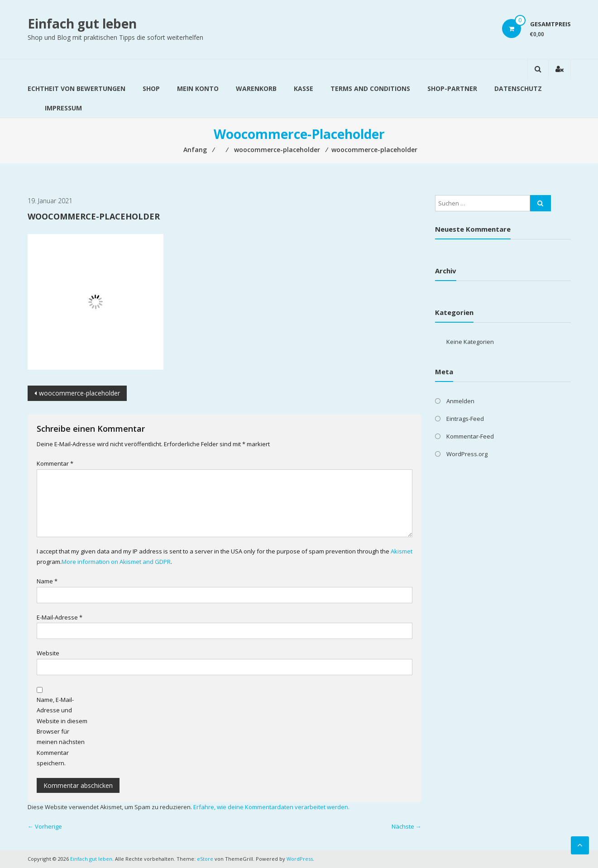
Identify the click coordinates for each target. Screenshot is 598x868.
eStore (205, 859)
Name (47, 581)
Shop (151, 88)
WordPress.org (467, 454)
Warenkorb (256, 88)
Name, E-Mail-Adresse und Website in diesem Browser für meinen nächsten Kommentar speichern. (62, 731)
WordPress (300, 859)
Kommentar (55, 463)
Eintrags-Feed (465, 419)
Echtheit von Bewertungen (77, 88)
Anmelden (460, 401)
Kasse (304, 88)
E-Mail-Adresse (60, 617)
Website (48, 653)
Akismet (402, 551)
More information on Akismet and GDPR (116, 562)
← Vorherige (45, 826)
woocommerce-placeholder (79, 393)
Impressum (63, 108)
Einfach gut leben (82, 24)
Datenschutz (518, 88)
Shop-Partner (452, 88)
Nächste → (407, 826)
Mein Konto (198, 88)
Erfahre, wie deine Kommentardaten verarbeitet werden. (271, 807)
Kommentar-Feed (470, 436)
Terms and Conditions (370, 88)
